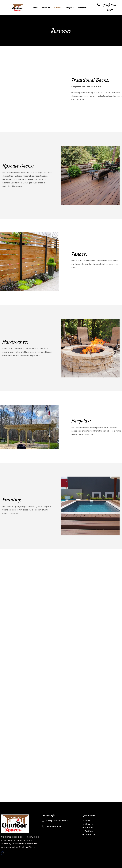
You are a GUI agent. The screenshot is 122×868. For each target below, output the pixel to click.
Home (35, 8)
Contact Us (83, 8)
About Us (46, 8)
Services (58, 8)
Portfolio (70, 8)
